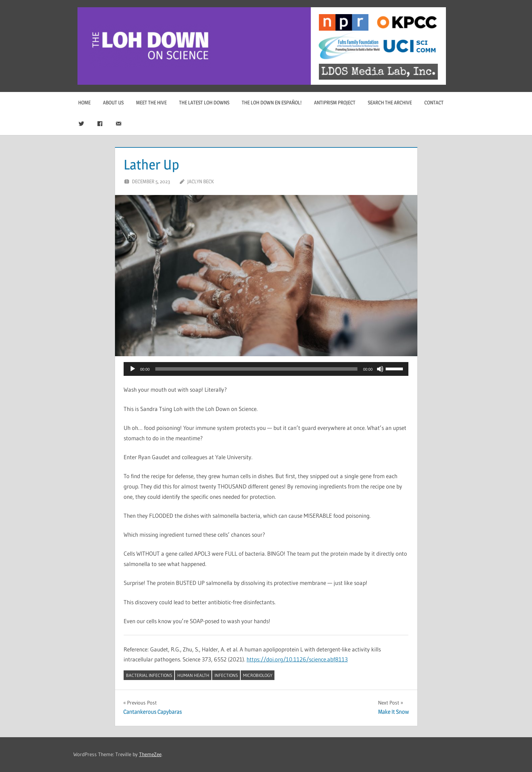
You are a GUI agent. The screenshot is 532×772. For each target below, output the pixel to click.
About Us (113, 102)
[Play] (133, 369)
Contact (434, 102)
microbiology (258, 675)
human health (193, 675)
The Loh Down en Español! (272, 102)
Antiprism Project (335, 102)
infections (226, 675)
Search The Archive (390, 102)
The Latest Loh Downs (204, 102)
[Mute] (380, 369)
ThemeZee (150, 754)
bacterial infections (149, 675)
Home (84, 102)
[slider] (257, 369)
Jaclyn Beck (201, 181)
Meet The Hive (151, 102)
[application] (266, 369)
